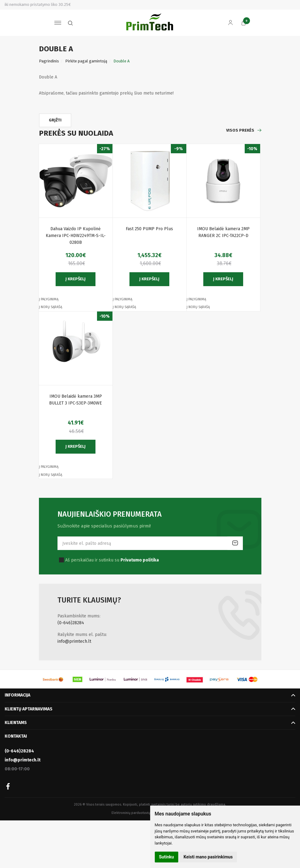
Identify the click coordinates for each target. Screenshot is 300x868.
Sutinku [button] (167, 857)
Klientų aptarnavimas (29, 709)
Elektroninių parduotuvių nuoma (137, 813)
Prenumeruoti (235, 543)
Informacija (17, 695)
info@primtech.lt (74, 641)
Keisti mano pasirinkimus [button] (208, 857)
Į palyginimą (49, 299)
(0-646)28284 (71, 623)
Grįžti (55, 120)
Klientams (16, 723)
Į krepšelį (76, 279)
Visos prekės (240, 130)
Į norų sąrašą (51, 307)
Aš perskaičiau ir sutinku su (112, 560)
